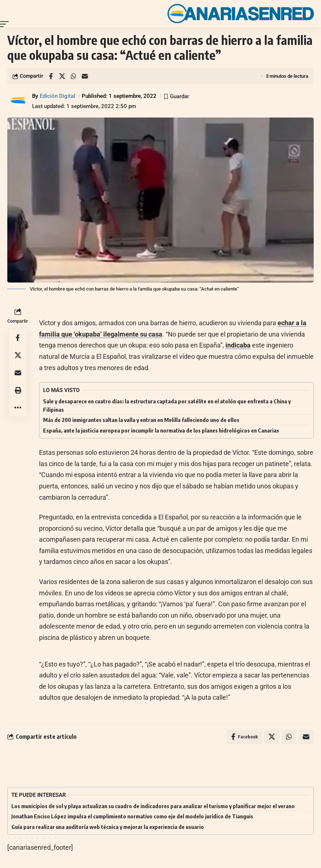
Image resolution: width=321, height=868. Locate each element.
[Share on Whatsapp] (73, 76)
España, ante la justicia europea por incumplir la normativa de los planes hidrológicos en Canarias (161, 430)
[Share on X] (62, 76)
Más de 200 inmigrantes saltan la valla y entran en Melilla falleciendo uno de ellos (141, 420)
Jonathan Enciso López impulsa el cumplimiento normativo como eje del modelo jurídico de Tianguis (132, 817)
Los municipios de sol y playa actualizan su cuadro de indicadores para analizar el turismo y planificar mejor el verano (153, 806)
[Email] (85, 76)
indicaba (238, 345)
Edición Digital (57, 96)
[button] (6, 24)
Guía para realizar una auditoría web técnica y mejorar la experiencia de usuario (108, 827)
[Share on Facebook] (51, 76)
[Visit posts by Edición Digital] (18, 101)
